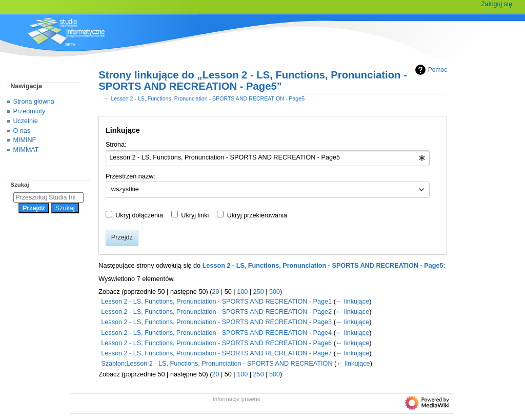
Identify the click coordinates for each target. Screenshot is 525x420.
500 (275, 292)
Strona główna (34, 102)
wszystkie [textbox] (125, 189)
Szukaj (19, 185)
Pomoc (430, 70)
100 (242, 292)
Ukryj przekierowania (257, 215)
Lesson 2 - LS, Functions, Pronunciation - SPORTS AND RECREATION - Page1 (216, 302)
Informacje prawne (237, 399)
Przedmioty (29, 111)
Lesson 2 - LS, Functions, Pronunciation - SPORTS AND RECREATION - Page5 (208, 98)
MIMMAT (26, 150)
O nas (22, 131)
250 (259, 292)
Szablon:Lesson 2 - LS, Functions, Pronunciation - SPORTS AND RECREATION (217, 364)
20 (215, 292)
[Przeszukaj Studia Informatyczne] (48, 197)
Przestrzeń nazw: (130, 176)
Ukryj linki (195, 215)
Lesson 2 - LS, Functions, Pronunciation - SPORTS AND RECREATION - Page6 (216, 343)
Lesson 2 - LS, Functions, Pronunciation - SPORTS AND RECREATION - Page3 (216, 322)
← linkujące (352, 302)
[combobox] (268, 158)
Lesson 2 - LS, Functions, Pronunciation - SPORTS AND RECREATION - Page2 (216, 312)
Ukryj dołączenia (139, 215)
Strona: (116, 145)
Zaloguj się (497, 4)
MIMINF (25, 140)
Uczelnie (26, 121)
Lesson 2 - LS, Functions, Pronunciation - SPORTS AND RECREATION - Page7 (216, 353)
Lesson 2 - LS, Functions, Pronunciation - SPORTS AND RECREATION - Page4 (216, 333)
